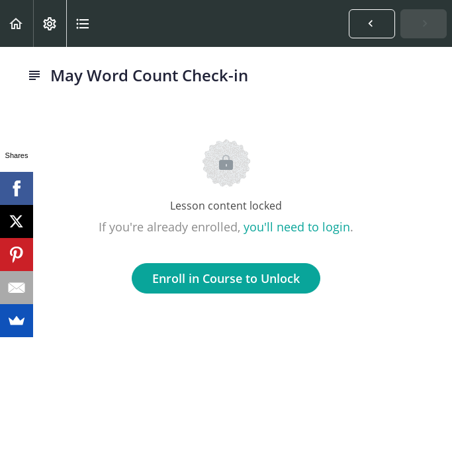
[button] (17, 23)
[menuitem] (50, 23)
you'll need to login (297, 227)
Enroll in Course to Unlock (226, 278)
